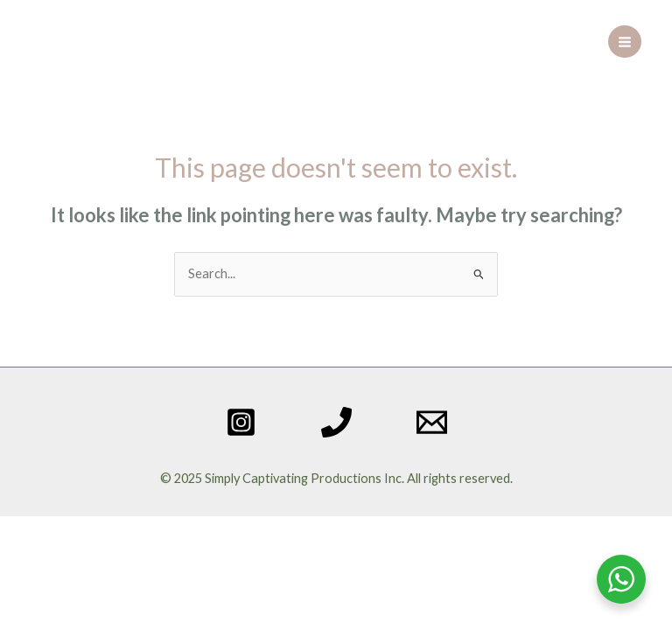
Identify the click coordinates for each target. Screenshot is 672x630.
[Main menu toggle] (625, 42)
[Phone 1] (336, 422)
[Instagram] (241, 422)
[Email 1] (432, 422)
